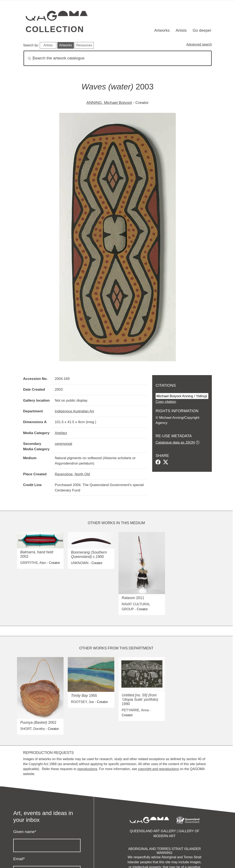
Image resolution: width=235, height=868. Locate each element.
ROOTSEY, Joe (83, 702)
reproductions (87, 769)
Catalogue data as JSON (175, 442)
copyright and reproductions (158, 769)
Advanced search (199, 44)
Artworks (162, 30)
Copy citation (166, 402)
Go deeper (202, 30)
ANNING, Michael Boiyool (109, 103)
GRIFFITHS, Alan (33, 563)
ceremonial (63, 444)
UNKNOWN (80, 563)
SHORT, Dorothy (33, 729)
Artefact (61, 433)
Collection (55, 29)
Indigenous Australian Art (74, 411)
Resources (84, 45)
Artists (181, 30)
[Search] (118, 58)
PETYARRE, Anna (135, 710)
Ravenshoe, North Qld (72, 474)
